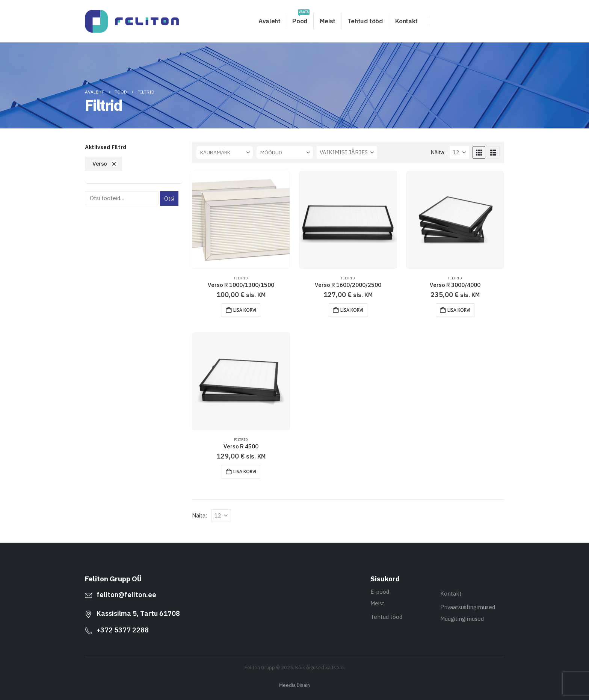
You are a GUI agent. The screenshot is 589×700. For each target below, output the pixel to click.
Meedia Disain (294, 685)
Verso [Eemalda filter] (100, 164)
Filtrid (241, 278)
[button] (479, 152)
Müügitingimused (462, 619)
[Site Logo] (132, 21)
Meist (328, 21)
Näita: (438, 152)
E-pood (380, 592)
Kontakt (406, 21)
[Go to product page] (241, 220)
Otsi (169, 198)
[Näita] (459, 152)
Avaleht (269, 21)
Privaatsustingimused (468, 607)
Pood (301, 19)
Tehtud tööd (365, 21)
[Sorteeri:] (347, 152)
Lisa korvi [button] (245, 310)
